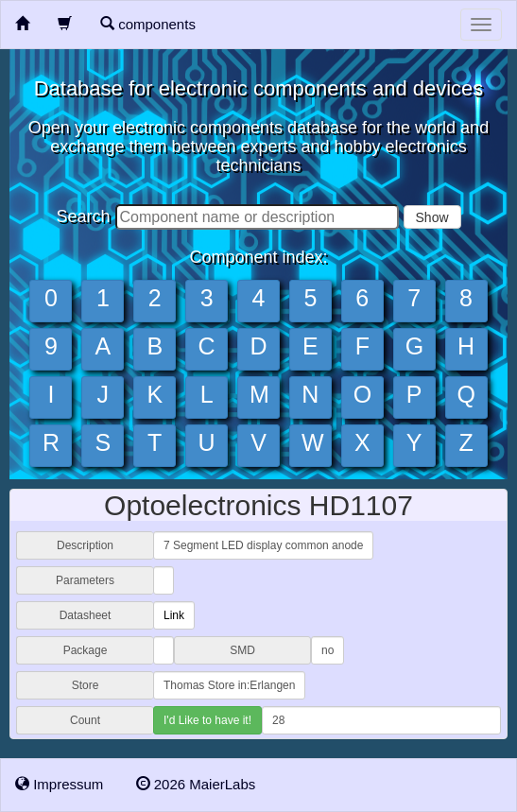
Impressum (59, 784)
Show (432, 217)
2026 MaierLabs (196, 784)
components (148, 24)
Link (174, 615)
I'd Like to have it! (207, 720)
